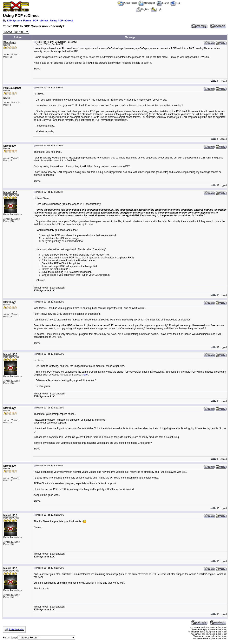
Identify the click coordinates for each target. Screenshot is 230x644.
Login (157, 9)
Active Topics (127, 3)
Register (143, 9)
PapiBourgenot (12, 88)
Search (163, 3)
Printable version (16, 629)
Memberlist (147, 3)
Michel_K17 (10, 192)
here (85, 375)
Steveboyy (9, 42)
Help (175, 3)
